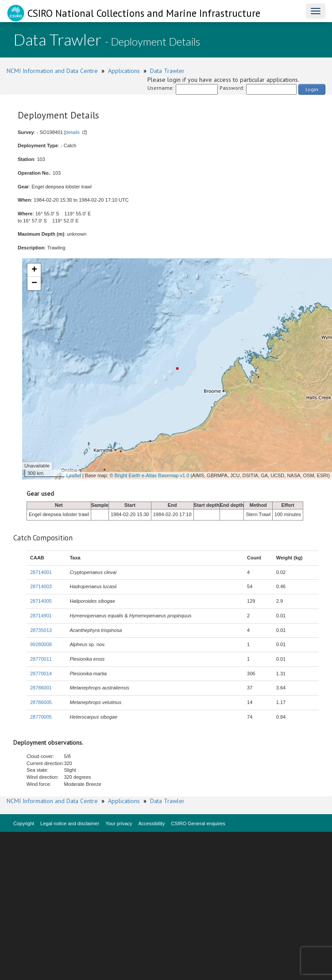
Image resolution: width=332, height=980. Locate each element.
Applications (124, 71)
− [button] (34, 283)
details (73, 132)
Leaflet (74, 475)
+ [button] (34, 270)
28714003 (41, 586)
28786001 (41, 688)
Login (312, 89)
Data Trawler (167, 71)
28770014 (41, 674)
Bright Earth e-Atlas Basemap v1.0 (152, 475)
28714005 (41, 601)
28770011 (41, 659)
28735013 (41, 630)
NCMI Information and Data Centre (52, 71)
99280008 (41, 644)
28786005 (41, 702)
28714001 (41, 572)
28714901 (41, 616)
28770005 (41, 717)
